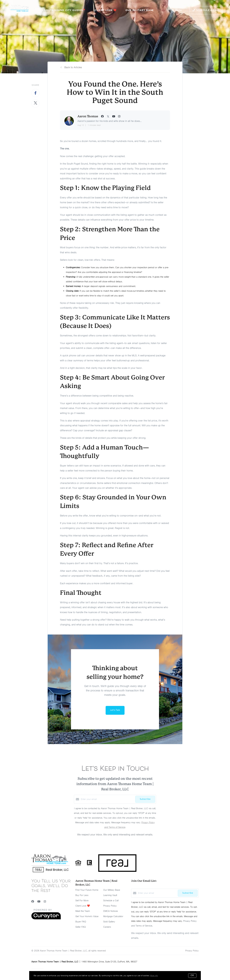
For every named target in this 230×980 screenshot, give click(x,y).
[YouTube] (39, 902)
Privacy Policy (110, 906)
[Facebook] (33, 902)
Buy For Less (82, 895)
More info (154, 976)
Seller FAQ (81, 927)
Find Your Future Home (87, 890)
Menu (177, 10)
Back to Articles (73, 67)
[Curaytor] (46, 919)
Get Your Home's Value (87, 916)
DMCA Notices (111, 911)
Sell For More (82, 901)
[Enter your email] (107, 799)
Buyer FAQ (81, 922)
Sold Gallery (109, 922)
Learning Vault (110, 895)
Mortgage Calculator (113, 916)
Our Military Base (139, 10)
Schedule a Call (111, 901)
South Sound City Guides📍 (65, 10)
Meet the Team (83, 911)
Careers (107, 927)
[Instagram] (45, 902)
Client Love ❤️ (106, 10)
